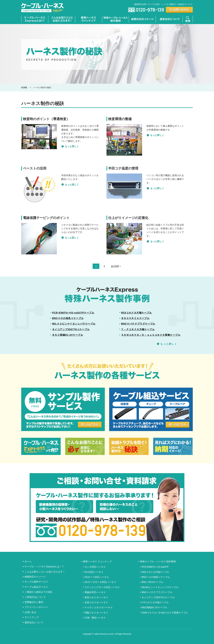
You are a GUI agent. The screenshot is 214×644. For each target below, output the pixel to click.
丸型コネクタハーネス (96, 602)
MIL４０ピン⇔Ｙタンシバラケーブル (74, 324)
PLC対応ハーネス (94, 572)
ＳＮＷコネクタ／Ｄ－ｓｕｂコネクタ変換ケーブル (151, 335)
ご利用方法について (35, 597)
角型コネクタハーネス (96, 597)
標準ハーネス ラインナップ (97, 561)
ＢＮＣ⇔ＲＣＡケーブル (135, 318)
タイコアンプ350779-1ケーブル (71, 329)
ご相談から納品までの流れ (39, 592)
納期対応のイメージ (35, 577)
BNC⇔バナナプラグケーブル (138, 324)
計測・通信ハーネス (95, 618)
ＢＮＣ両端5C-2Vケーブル (68, 335)
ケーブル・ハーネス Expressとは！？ (44, 567)
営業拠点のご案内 (34, 602)
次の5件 (115, 266)
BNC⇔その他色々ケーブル (68, 318)
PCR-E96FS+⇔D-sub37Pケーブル (73, 313)
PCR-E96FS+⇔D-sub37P (155, 567)
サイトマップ (32, 617)
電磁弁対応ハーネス (95, 592)
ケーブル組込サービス (36, 587)
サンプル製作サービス (36, 582)
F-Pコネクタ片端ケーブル (155, 602)
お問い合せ (30, 612)
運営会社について (34, 622)
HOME (24, 88)
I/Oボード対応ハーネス (97, 577)
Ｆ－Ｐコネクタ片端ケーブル (138, 329)
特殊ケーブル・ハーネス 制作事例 (158, 561)
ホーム (28, 561)
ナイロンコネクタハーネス (99, 607)
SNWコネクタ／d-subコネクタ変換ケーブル (165, 613)
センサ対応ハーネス (95, 567)
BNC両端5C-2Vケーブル (154, 607)
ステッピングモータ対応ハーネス (102, 587)
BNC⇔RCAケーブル (152, 582)
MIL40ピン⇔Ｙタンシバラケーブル (160, 587)
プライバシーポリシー (36, 607)
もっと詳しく (72, 146)
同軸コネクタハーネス (96, 613)
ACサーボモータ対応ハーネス (100, 582)
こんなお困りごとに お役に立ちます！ (45, 572)
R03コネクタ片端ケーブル (137, 313)
